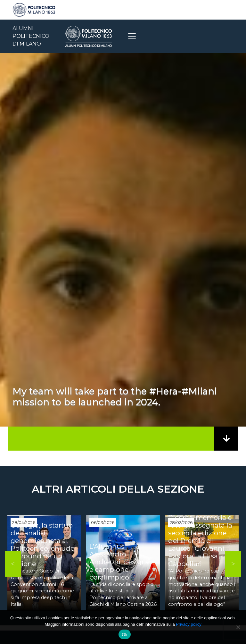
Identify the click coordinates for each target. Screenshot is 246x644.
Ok (124, 635)
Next (233, 564)
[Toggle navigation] (132, 36)
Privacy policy (189, 624)
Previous (13, 564)
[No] (238, 627)
